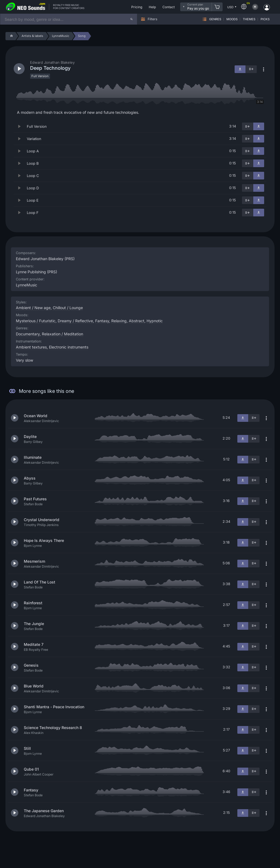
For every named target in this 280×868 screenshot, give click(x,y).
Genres (215, 19)
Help (152, 7)
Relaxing (119, 321)
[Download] (259, 126)
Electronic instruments (69, 347)
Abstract (137, 321)
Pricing (137, 7)
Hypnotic (155, 321)
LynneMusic (27, 285)
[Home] (11, 36)
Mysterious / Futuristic (36, 321)
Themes (249, 19)
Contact (169, 7)
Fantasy (102, 321)
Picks (265, 19)
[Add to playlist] (247, 126)
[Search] (132, 19)
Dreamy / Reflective (75, 321)
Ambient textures (31, 347)
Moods (232, 19)
